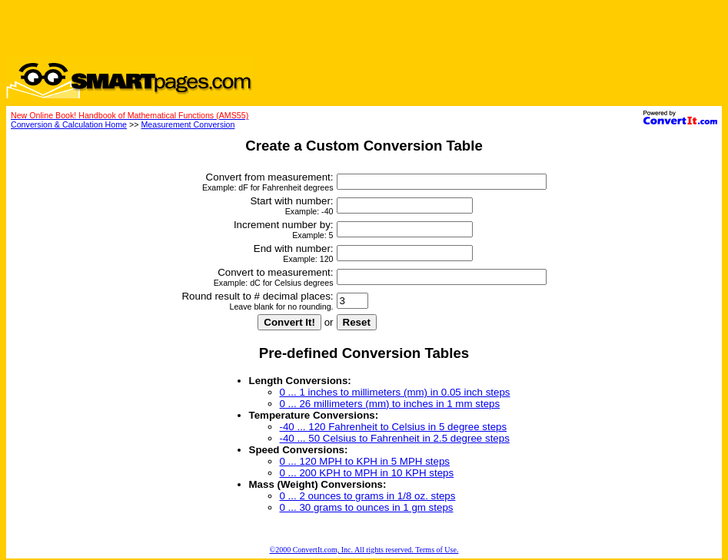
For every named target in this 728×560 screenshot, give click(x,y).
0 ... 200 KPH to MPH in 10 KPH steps (367, 473)
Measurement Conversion (188, 124)
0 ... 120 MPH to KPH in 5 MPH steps (365, 461)
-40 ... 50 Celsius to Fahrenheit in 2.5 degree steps (395, 438)
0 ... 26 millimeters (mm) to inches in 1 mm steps (390, 404)
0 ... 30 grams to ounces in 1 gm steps (367, 507)
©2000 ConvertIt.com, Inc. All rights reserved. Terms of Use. (364, 550)
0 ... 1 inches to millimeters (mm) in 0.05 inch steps (395, 392)
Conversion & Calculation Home (69, 124)
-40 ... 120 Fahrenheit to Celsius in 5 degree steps (394, 427)
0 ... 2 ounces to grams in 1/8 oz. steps (368, 496)
